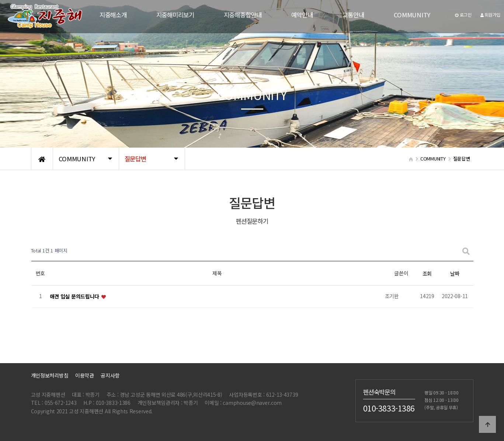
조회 (427, 273)
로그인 (463, 15)
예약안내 (302, 15)
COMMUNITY (412, 15)
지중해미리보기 (175, 15)
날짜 (455, 273)
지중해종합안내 (243, 15)
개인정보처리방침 (50, 375)
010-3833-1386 (389, 408)
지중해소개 (113, 15)
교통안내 (353, 15)
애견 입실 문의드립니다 (75, 296)
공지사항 (110, 375)
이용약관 (85, 375)
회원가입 (490, 15)
